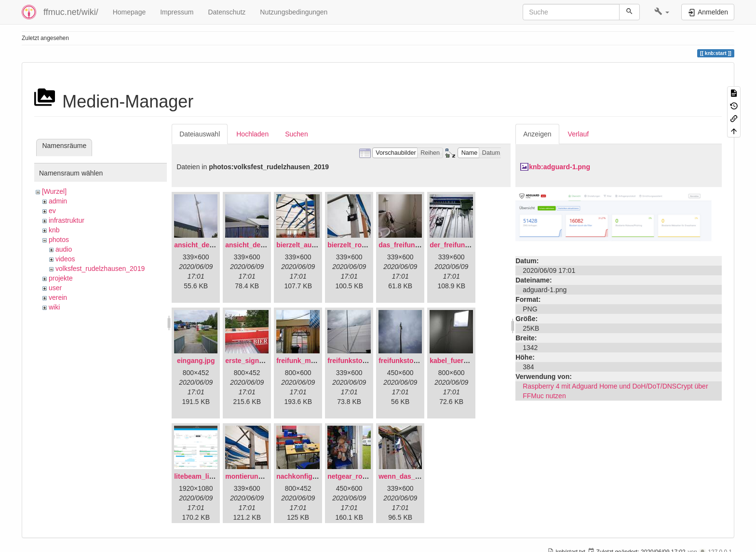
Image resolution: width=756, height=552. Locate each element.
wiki (54, 307)
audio (64, 249)
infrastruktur (67, 220)
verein (58, 297)
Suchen (296, 134)
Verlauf (579, 134)
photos (59, 240)
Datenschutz (227, 12)
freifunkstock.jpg (406, 361)
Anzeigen (537, 134)
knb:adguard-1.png (560, 167)
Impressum (177, 12)
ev (52, 211)
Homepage (129, 12)
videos (65, 259)
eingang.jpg (196, 361)
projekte (61, 278)
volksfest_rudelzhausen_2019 (100, 269)
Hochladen (252, 134)
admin (58, 201)
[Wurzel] (54, 191)
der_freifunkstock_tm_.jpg (472, 245)
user (55, 288)
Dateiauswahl (200, 134)
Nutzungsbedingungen (294, 12)
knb (54, 230)
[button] (662, 12)
